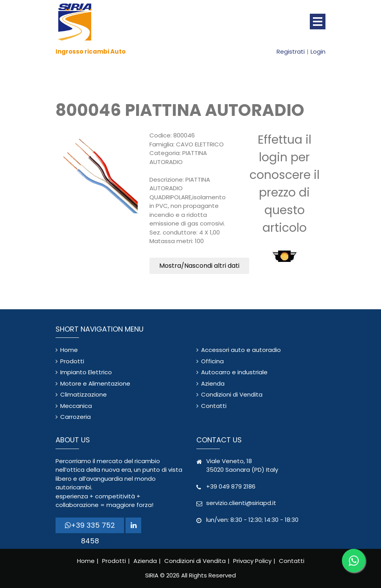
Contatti (214, 406)
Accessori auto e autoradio (241, 350)
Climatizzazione (84, 394)
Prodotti (72, 361)
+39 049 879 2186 (231, 486)
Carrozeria (75, 417)
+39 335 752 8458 (90, 527)
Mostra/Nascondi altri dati (199, 266)
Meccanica (76, 406)
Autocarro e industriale (234, 372)
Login (318, 51)
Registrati (291, 51)
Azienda (213, 383)
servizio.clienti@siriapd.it (241, 503)
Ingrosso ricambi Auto (91, 51)
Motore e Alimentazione (95, 383)
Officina (212, 361)
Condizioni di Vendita (232, 394)
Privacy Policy (252, 561)
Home (69, 350)
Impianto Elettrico (86, 372)
